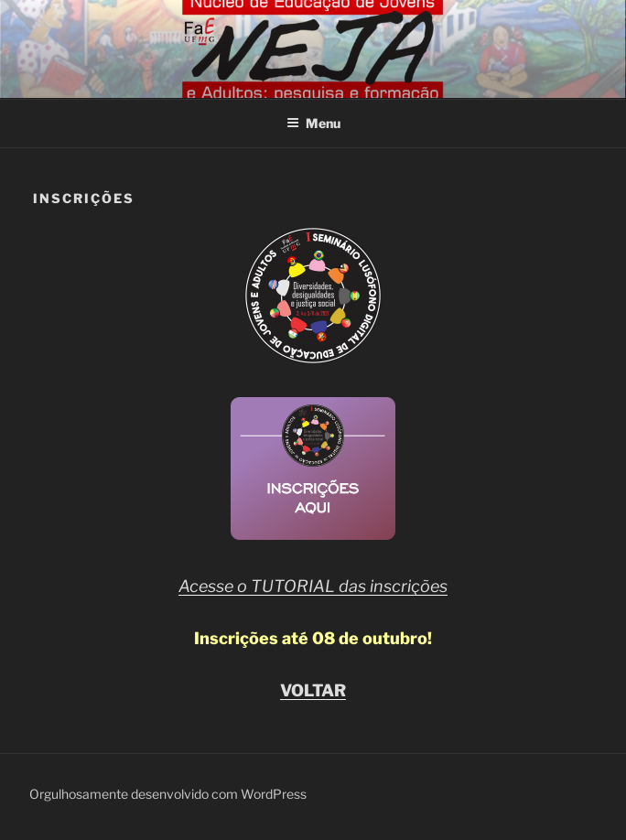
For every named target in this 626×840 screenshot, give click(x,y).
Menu (313, 123)
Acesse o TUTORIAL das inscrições (313, 586)
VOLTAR (313, 690)
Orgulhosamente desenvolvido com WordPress (168, 794)
